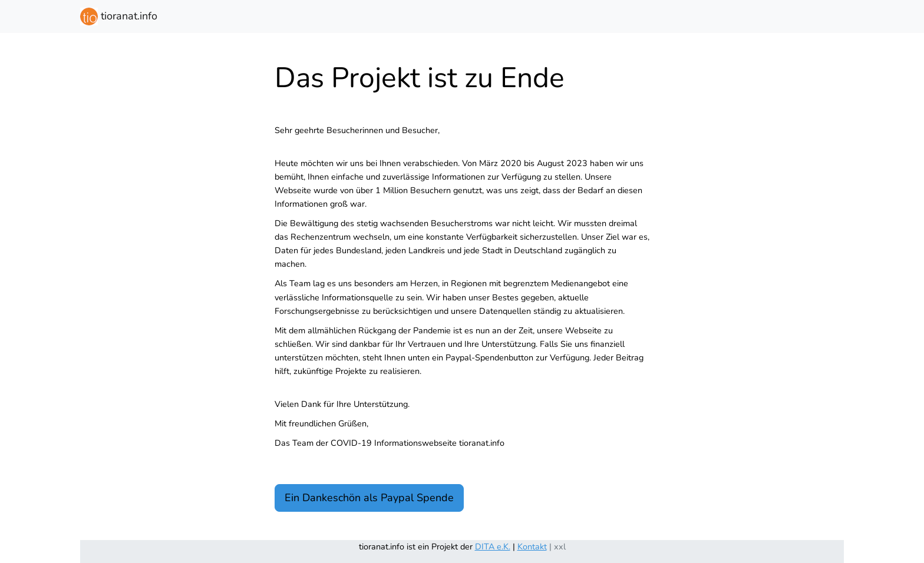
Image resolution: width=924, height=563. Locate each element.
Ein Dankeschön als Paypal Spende (369, 498)
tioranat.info (119, 16)
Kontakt (532, 547)
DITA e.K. (493, 547)
